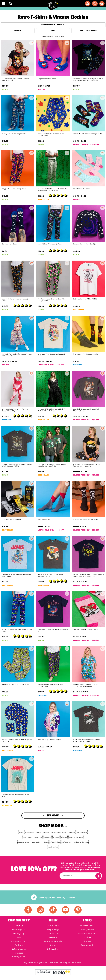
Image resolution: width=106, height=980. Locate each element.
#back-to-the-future (76, 837)
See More (53, 815)
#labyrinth (47, 837)
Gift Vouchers (53, 949)
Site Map (87, 941)
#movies (56, 837)
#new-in (46, 832)
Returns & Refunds (53, 941)
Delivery (53, 937)
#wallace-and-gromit (81, 842)
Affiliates (19, 953)
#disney (45, 842)
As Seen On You (19, 941)
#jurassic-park (82, 832)
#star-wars (38, 837)
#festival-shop (55, 842)
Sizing (53, 945)
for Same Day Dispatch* (53, 898)
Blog (19, 937)
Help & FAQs (53, 929)
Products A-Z (87, 945)
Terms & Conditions (87, 933)
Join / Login (53, 926)
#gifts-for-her (67, 842)
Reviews (19, 945)
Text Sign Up (19, 933)
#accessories (36, 842)
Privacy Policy (87, 929)
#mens (39, 832)
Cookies (87, 937)
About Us (19, 926)
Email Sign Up (19, 929)
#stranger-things (24, 842)
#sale (21, 832)
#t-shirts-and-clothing (59, 832)
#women (72, 832)
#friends (64, 837)
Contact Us (53, 933)
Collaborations (19, 949)
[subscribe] (98, 876)
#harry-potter (28, 837)
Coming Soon (19, 957)
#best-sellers (30, 832)
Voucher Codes (87, 926)
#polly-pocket (53, 847)
